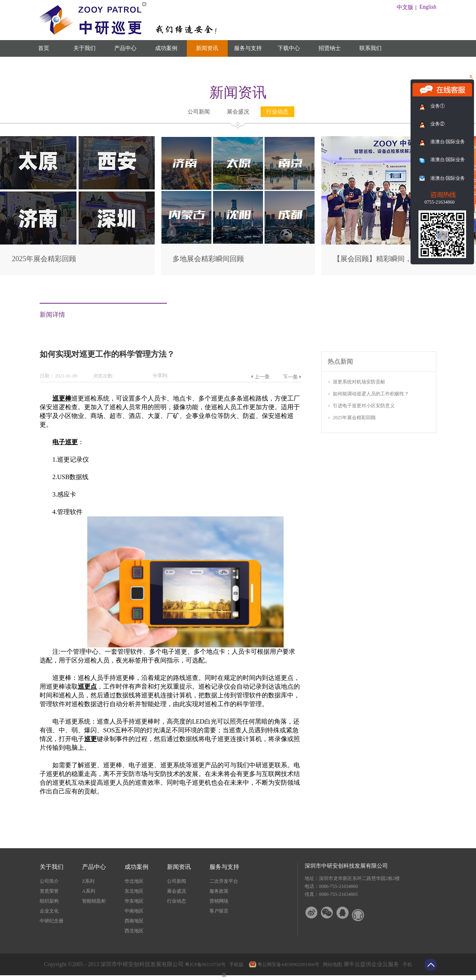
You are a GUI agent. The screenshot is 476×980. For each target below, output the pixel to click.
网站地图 (331, 965)
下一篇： (292, 377)
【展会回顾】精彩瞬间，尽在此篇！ (390, 259)
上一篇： (260, 377)
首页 (44, 48)
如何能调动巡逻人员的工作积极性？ (371, 394)
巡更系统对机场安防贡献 (359, 382)
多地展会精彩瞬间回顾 (208, 259)
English (428, 7)
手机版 (235, 965)
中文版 (405, 7)
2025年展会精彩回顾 (44, 259)
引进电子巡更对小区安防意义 (364, 406)
